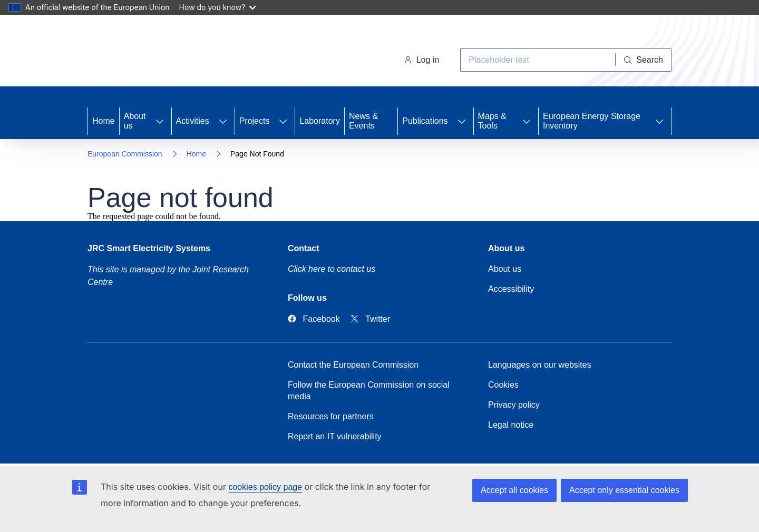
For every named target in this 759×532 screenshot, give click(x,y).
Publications (425, 121)
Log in (422, 60)
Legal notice (511, 425)
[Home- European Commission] (173, 53)
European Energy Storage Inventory (592, 121)
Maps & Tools (492, 121)
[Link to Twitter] (371, 319)
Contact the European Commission (353, 365)
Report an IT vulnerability (335, 436)
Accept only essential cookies (624, 490)
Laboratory (320, 121)
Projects (255, 121)
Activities (193, 121)
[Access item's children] (160, 121)
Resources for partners (331, 416)
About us (135, 121)
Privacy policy (514, 405)
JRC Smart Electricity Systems (149, 248)
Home (104, 121)
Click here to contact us (332, 269)
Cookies (503, 385)
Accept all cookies (514, 490)
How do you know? (218, 7)
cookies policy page (265, 487)
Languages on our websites (540, 365)
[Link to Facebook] (314, 319)
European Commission (125, 154)
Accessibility (511, 289)
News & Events (363, 121)
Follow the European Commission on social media (369, 391)
